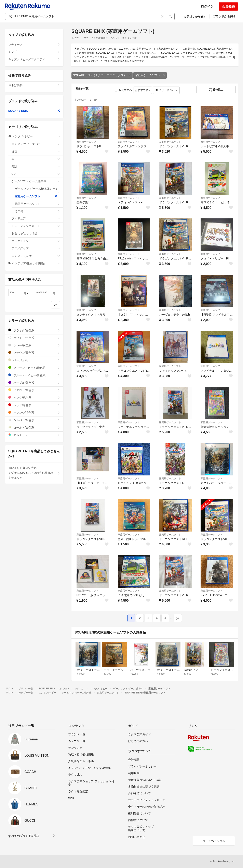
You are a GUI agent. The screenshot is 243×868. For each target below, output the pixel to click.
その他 (37, 211)
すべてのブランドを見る (24, 836)
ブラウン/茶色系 (34, 353)
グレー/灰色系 (34, 345)
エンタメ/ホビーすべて (36, 144)
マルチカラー (34, 435)
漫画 (36, 151)
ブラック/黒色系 (34, 330)
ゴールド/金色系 (34, 427)
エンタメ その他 (36, 256)
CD (36, 174)
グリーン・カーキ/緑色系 (34, 368)
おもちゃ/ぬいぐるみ (36, 233)
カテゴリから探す (195, 16)
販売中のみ (123, 90)
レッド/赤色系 (34, 405)
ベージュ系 (34, 360)
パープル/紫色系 (34, 383)
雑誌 (36, 166)
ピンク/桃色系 (34, 398)
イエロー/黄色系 (34, 390)
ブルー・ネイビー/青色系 (34, 375)
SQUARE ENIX (34, 111)
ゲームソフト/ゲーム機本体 (36, 181)
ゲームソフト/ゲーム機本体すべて (37, 190)
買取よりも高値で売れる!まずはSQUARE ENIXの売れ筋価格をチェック (34, 473)
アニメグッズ (36, 248)
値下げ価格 (34, 85)
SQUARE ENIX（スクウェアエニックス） (102, 75)
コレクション (36, 241)
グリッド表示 (166, 90)
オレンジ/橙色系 (34, 413)
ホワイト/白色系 (34, 338)
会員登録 (228, 6)
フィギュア (36, 218)
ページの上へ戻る (214, 841)
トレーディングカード (36, 226)
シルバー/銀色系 (34, 420)
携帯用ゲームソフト (37, 204)
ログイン (207, 6)
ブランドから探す (224, 16)
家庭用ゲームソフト (150, 75)
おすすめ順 (143, 90)
